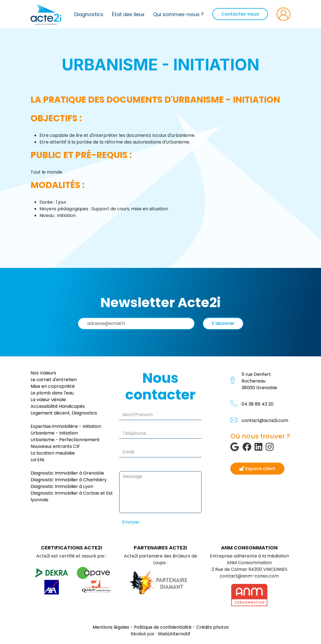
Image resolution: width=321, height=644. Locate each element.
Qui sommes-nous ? (178, 14)
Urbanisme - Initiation (54, 433)
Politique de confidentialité (163, 627)
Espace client (257, 469)
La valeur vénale (48, 400)
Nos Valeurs (43, 373)
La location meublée (53, 453)
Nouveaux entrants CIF (55, 446)
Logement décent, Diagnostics (64, 413)
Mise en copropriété (53, 386)
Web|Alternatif (174, 634)
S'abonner (223, 323)
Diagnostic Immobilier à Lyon (62, 486)
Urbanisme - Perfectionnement (65, 440)
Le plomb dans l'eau (52, 393)
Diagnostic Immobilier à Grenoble (67, 473)
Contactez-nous (240, 14)
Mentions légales (111, 627)
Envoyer (131, 522)
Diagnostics (89, 14)
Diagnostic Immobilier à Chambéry (69, 480)
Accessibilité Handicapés (58, 406)
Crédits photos (212, 627)
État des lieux (128, 14)
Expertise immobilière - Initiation (66, 426)
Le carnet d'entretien (54, 380)
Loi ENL (38, 460)
